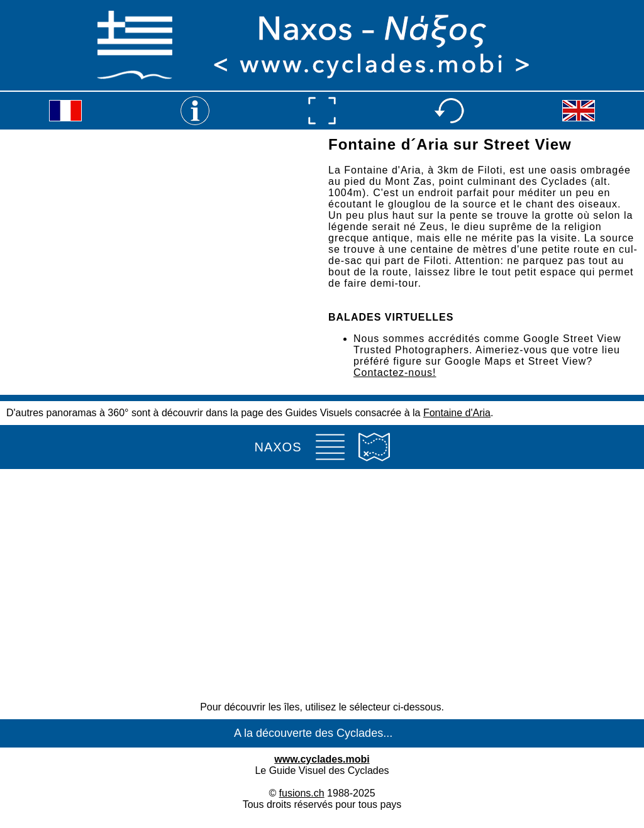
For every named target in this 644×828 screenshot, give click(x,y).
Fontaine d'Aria (457, 413)
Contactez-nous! (395, 373)
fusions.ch (302, 793)
